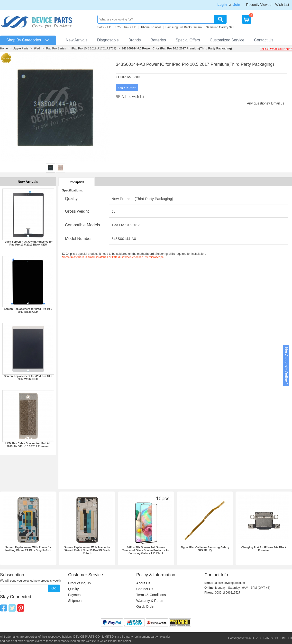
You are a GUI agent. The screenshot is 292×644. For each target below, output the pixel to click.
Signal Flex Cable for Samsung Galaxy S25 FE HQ (205, 549)
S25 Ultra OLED (126, 27)
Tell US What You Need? (276, 49)
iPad (37, 48)
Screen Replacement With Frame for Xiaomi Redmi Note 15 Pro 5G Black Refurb (87, 550)
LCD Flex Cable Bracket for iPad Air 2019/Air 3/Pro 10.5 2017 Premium (28, 445)
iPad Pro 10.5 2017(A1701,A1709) (94, 48)
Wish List (282, 5)
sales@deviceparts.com (229, 583)
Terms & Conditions (151, 595)
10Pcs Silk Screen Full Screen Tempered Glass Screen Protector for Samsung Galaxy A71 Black (146, 550)
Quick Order (145, 606)
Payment (75, 595)
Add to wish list (133, 97)
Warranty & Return (150, 601)
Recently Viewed (259, 5)
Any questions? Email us (266, 103)
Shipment (75, 601)
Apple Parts (21, 48)
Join (237, 5)
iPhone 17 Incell (151, 27)
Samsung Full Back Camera (184, 27)
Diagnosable (108, 40)
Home (4, 48)
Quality (73, 589)
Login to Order (127, 87)
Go (54, 588)
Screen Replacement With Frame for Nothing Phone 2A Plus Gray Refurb (28, 549)
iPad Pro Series (56, 48)
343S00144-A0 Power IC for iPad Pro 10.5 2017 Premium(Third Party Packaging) (177, 48)
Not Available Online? (286, 366)
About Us (143, 583)
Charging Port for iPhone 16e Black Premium (264, 549)
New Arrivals (77, 40)
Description (76, 182)
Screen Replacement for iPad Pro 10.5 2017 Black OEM (28, 310)
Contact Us (264, 40)
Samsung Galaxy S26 (220, 27)
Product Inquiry (80, 583)
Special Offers (188, 40)
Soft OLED (104, 27)
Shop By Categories (24, 40)
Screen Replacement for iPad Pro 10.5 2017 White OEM (28, 378)
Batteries (158, 40)
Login (222, 5)
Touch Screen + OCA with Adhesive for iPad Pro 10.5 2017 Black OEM (28, 243)
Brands (135, 40)
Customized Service (227, 40)
